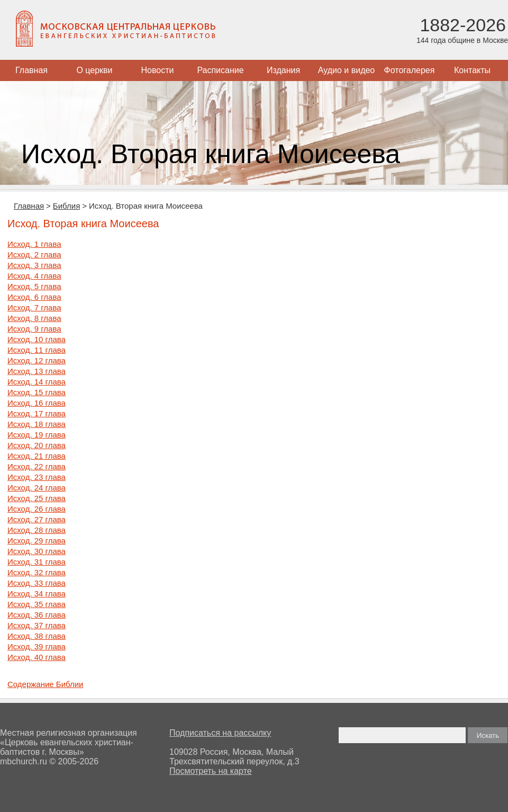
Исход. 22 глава (37, 466)
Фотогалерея (410, 70)
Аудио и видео (347, 70)
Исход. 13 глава (37, 371)
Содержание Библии (45, 684)
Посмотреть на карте (211, 771)
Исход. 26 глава (37, 509)
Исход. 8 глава (34, 318)
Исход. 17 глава (37, 413)
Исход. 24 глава (37, 488)
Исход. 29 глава (37, 541)
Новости (158, 70)
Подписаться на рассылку (220, 733)
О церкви (94, 70)
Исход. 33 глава (37, 583)
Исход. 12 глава (37, 360)
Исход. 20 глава (37, 445)
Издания (283, 70)
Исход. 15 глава (37, 392)
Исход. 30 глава (37, 551)
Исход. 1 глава (34, 244)
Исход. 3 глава (34, 265)
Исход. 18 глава (37, 424)
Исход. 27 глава (37, 519)
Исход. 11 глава (37, 350)
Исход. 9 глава (34, 329)
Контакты (472, 70)
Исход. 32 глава (37, 572)
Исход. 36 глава (37, 615)
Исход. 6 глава (34, 297)
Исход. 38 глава (37, 636)
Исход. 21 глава (37, 456)
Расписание (220, 70)
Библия (66, 206)
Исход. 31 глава (37, 562)
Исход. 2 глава (34, 255)
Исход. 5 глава (34, 286)
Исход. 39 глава (37, 646)
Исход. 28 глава (37, 530)
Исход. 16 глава (37, 403)
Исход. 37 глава (37, 625)
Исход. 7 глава (34, 307)
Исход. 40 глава (37, 657)
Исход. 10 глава (37, 339)
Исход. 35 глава (37, 604)
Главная (31, 70)
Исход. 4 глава (34, 276)
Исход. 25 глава (37, 498)
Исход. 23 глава (37, 477)
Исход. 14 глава (37, 382)
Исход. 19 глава (37, 435)
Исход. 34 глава (37, 594)
